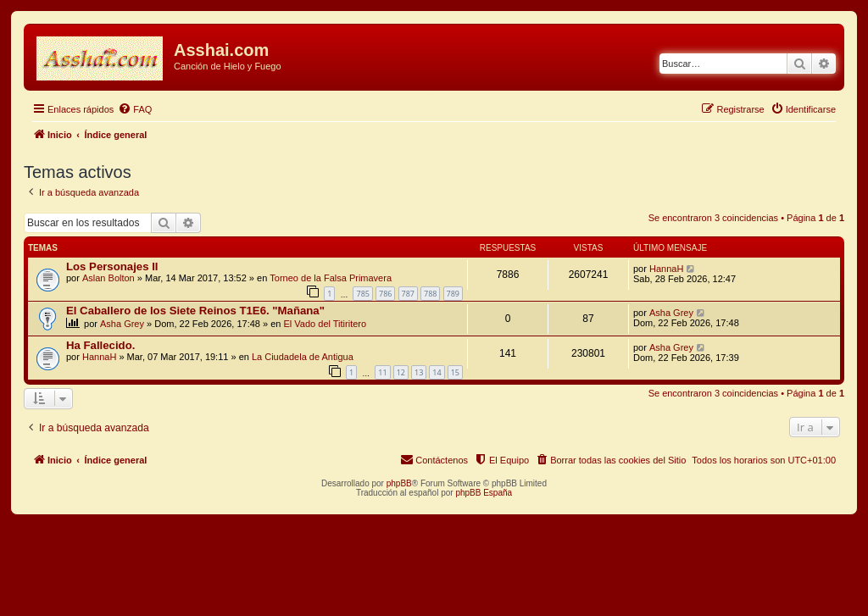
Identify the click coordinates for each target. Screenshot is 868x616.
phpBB (399, 483)
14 (437, 372)
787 (408, 294)
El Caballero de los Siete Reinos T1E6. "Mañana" (195, 311)
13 (419, 372)
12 (401, 372)
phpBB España (484, 493)
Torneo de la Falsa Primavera (331, 278)
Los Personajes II (112, 266)
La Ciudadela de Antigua (303, 357)
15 (455, 372)
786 (385, 294)
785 (362, 294)
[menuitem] (135, 109)
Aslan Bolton (108, 278)
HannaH (666, 269)
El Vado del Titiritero (325, 324)
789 (453, 294)
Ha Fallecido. (100, 345)
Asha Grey (122, 324)
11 (382, 372)
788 (430, 294)
